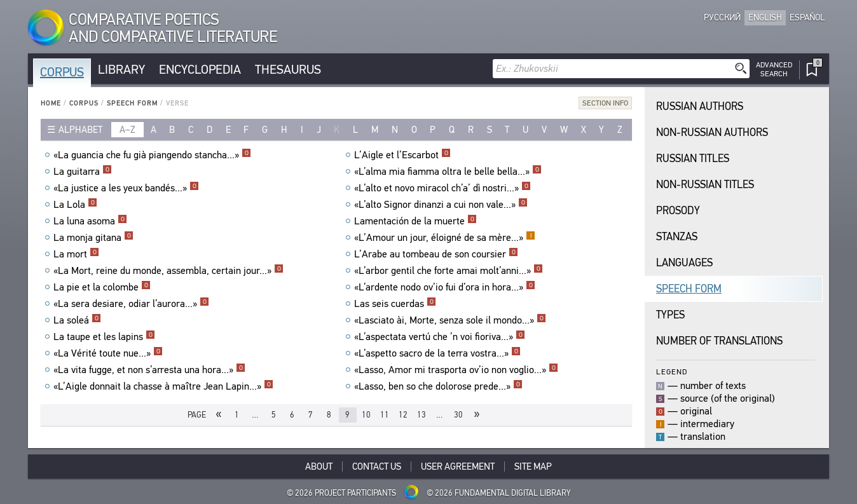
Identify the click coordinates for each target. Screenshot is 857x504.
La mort (76, 254)
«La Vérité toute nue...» (108, 353)
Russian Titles (693, 159)
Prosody (678, 211)
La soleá (77, 320)
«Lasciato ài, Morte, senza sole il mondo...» (450, 320)
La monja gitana (93, 238)
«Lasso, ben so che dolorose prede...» (438, 386)
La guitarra (83, 172)
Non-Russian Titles (705, 185)
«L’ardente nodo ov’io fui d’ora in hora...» (445, 287)
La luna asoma (90, 221)
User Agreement (458, 467)
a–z (127, 130)
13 (422, 415)
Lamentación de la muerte (415, 221)
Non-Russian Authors (712, 133)
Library (121, 70)
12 (403, 415)
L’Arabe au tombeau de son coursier (436, 254)
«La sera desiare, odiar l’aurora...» (131, 304)
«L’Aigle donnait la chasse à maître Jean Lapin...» (163, 386)
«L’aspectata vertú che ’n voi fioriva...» (440, 337)
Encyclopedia (200, 70)
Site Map (533, 467)
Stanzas (677, 237)
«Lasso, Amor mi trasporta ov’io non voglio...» (456, 370)
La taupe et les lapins (104, 337)
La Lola (75, 205)
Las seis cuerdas (395, 304)
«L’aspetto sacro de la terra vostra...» (437, 353)
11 (385, 415)
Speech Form (132, 103)
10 (366, 415)
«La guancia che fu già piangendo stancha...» (152, 155)
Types (670, 315)
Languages (684, 263)
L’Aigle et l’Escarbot (402, 155)
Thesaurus (288, 70)
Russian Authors (700, 106)
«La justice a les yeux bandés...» (126, 188)
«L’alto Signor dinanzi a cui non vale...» (441, 205)
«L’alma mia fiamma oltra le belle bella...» (448, 172)
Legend (672, 371)
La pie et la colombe (102, 287)
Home (51, 103)
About (319, 467)
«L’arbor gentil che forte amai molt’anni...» (449, 271)
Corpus (62, 72)
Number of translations (719, 341)
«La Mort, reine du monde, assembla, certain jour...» (168, 271)
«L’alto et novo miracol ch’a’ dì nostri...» (442, 188)
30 (458, 415)
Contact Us (377, 467)
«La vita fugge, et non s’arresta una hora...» (149, 370)
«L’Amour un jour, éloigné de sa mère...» (445, 238)
